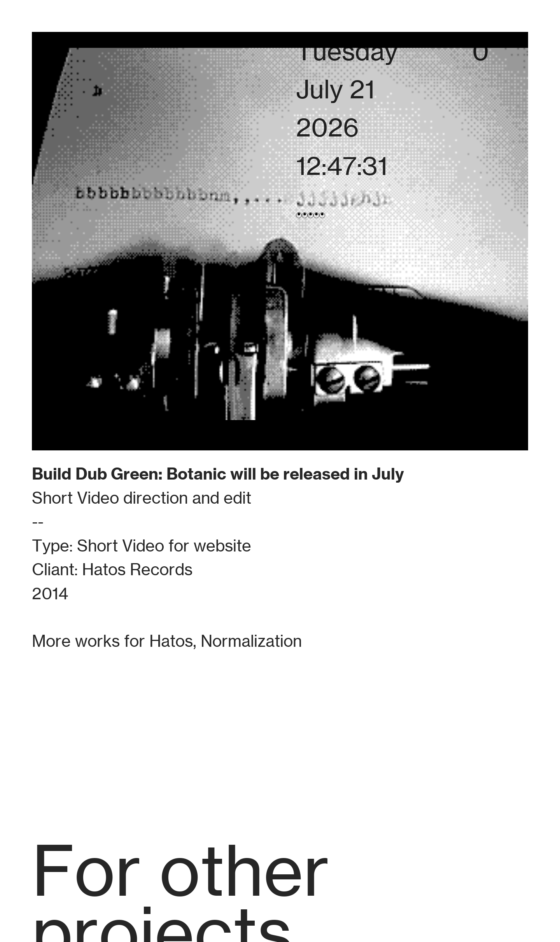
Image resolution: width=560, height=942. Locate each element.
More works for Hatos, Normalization (167, 641)
